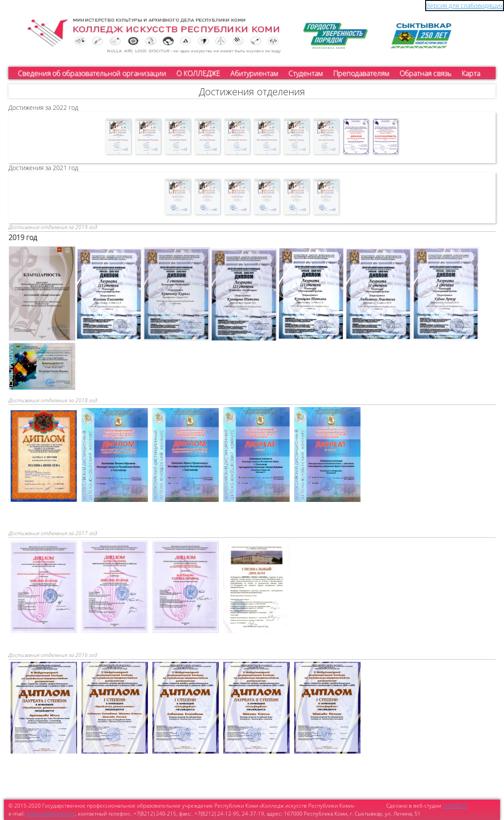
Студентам (306, 73)
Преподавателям (361, 73)
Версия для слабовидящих (465, 6)
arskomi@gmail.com (51, 814)
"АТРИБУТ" (455, 806)
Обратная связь (425, 73)
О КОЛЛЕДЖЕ (198, 73)
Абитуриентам (254, 73)
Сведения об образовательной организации (92, 73)
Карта (471, 73)
